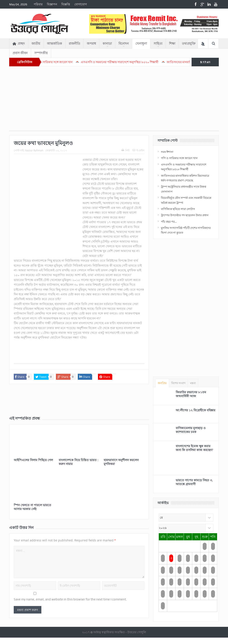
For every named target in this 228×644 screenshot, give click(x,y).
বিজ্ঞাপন (52, 4)
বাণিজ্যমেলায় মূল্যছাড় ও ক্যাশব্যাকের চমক (191, 430)
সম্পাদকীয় (41, 53)
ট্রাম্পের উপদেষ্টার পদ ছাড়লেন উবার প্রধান (185, 215)
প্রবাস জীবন (20, 53)
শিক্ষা (172, 44)
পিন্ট (125, 150)
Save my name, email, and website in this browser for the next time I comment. (70, 599)
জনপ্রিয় (162, 383)
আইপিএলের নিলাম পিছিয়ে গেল (33, 460)
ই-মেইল (139, 150)
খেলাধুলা (141, 44)
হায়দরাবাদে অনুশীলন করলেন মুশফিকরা (121, 462)
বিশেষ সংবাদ (178, 383)
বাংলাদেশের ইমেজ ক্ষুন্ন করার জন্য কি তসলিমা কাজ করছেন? (194, 448)
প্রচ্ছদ (19, 44)
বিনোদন (124, 44)
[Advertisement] (114, 101)
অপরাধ (91, 44)
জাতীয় (36, 44)
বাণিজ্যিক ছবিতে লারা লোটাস (178, 209)
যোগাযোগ (81, 4)
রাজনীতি (74, 44)
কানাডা (107, 44)
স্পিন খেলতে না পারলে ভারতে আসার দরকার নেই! (32, 507)
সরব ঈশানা (167, 152)
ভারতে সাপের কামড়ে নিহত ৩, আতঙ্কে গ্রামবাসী (194, 482)
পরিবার (38, 4)
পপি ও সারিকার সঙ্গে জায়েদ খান (66, 62)
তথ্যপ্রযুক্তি (189, 44)
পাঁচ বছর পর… (169, 222)
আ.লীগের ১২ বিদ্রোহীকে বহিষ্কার (196, 410)
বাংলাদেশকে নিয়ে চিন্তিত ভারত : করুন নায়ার (79, 462)
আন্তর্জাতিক (55, 44)
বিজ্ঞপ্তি (66, 4)
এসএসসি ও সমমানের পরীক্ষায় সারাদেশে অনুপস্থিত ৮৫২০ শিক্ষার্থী (132, 62)
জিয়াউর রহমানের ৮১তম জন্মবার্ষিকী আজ (191, 394)
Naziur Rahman (34, 150)
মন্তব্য (193, 383)
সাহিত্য (158, 44)
